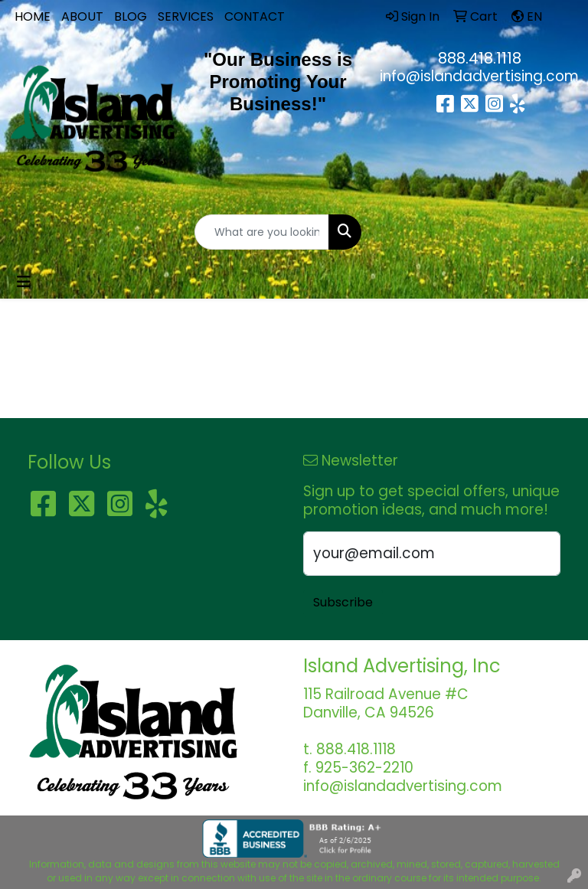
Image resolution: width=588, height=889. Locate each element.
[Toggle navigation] (24, 282)
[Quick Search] (262, 232)
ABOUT (82, 16)
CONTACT (255, 16)
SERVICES (186, 16)
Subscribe (343, 602)
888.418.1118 (480, 58)
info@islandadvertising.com (479, 76)
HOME (33, 16)
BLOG (131, 16)
